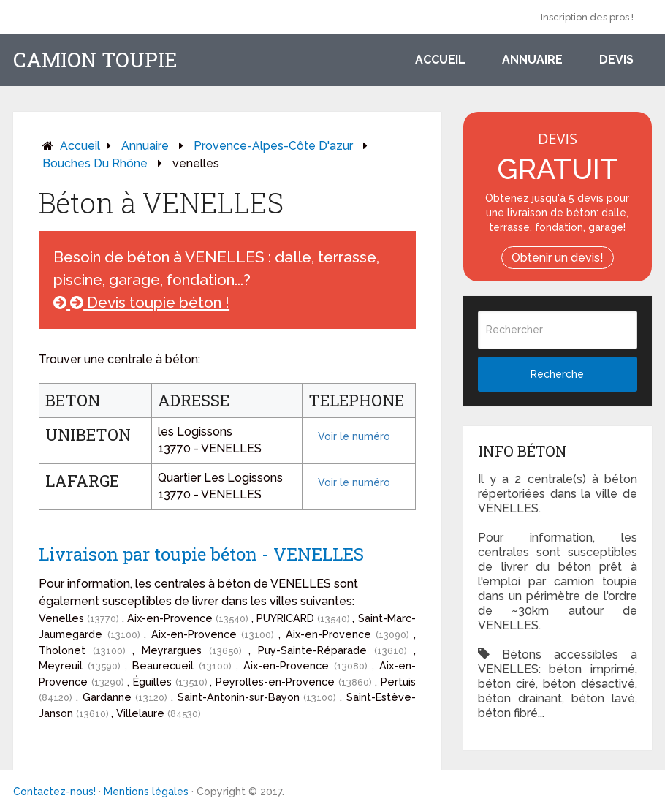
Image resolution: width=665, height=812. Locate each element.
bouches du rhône (95, 163)
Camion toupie (95, 60)
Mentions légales (146, 792)
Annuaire (532, 60)
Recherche (557, 374)
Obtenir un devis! (558, 258)
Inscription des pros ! (587, 17)
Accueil (440, 60)
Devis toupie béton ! (141, 302)
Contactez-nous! (54, 792)
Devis (616, 60)
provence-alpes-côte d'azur (273, 146)
